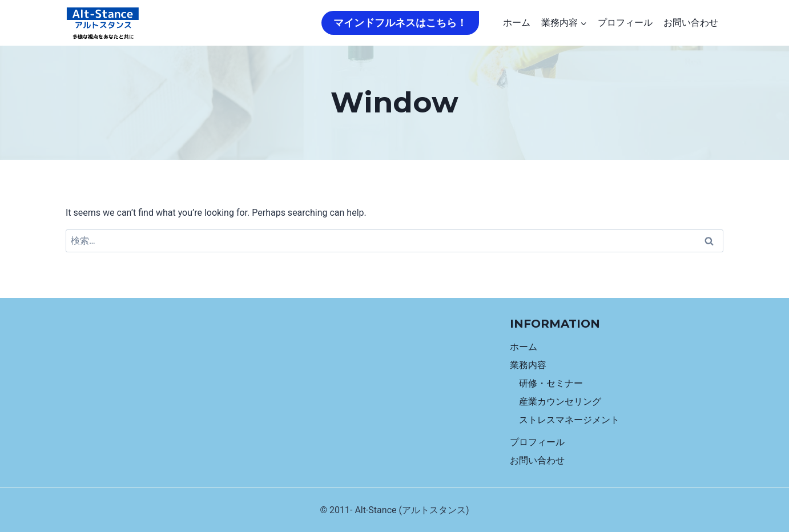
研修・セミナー (551, 383)
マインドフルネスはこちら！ (400, 23)
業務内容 (528, 365)
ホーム (517, 23)
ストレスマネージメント (569, 420)
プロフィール (625, 23)
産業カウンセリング (560, 402)
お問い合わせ (691, 23)
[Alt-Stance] (103, 23)
